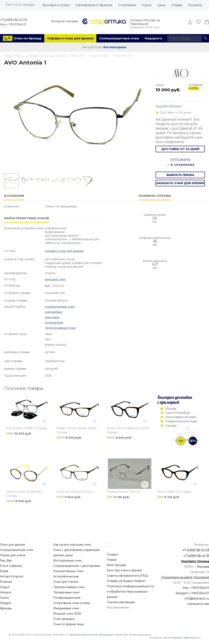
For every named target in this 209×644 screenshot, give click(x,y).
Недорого (153, 38)
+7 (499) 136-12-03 (13, 20)
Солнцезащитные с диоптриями (77, 566)
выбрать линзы (180, 175)
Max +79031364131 (13, 24)
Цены (161, 5)
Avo (47, 285)
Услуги (147, 5)
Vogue (5, 587)
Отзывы (177, 5)
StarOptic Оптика (195, 561)
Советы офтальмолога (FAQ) (127, 576)
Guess (4, 598)
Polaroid (6, 582)
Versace (6, 592)
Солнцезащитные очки (119, 38)
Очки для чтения (66, 582)
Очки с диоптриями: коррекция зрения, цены (76, 553)
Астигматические (66, 576)
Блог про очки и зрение (124, 570)
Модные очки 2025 (67, 614)
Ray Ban (6, 561)
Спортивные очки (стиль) (72, 603)
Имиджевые (54, 312)
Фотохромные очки (67, 561)
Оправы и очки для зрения (70, 38)
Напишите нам (198, 604)
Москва (29, 4)
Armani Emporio (12, 576)
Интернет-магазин (65, 21)
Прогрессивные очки (60, 328)
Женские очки (55, 279)
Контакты (195, 5)
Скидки (112, 554)
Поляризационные (67, 598)
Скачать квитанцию (121, 602)
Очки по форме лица (68, 624)
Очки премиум (64, 619)
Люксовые (52, 317)
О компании (127, 5)
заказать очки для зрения (180, 183)
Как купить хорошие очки (72, 545)
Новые (112, 560)
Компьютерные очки (60, 307)
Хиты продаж (116, 565)
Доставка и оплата (56, 5)
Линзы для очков (13, 555)
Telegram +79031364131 (192, 593)
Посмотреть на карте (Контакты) (185, 577)
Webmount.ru (192, 638)
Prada (4, 571)
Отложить (180, 160)
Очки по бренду (28, 38)
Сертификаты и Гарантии (94, 5)
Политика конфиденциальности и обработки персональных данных (130, 592)
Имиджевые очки (66, 608)
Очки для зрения (12, 545)
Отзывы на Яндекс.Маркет (126, 581)
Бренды (6, 608)
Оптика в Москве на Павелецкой (145, 22)
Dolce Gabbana (11, 566)
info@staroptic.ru (197, 598)
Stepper (6, 603)
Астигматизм (54, 323)
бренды (58, 285)
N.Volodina (176, 638)
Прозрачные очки (66, 592)
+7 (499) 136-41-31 (196, 556)
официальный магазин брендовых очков (96, 635)
